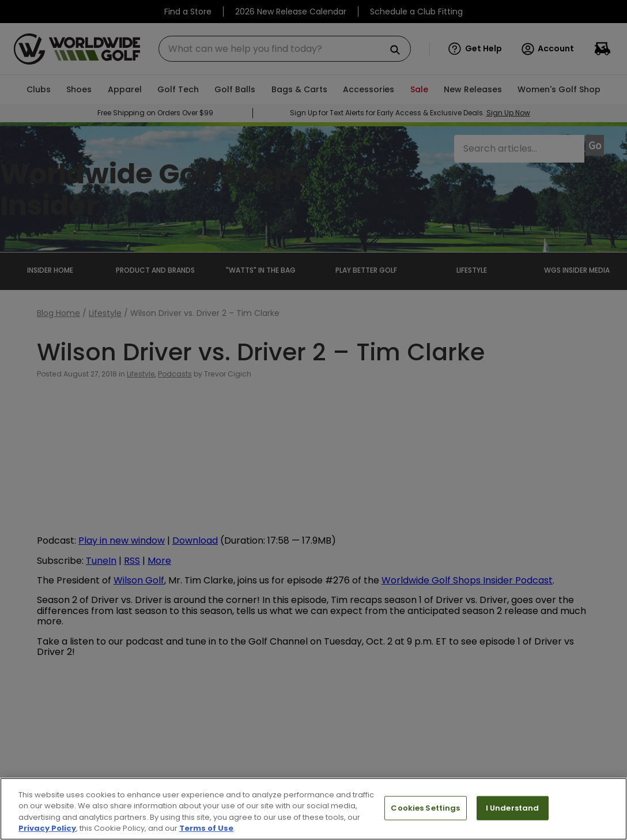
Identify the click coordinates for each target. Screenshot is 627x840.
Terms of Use (206, 828)
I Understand (513, 808)
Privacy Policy (47, 828)
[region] (313, 809)
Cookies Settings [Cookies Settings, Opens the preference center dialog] (425, 808)
